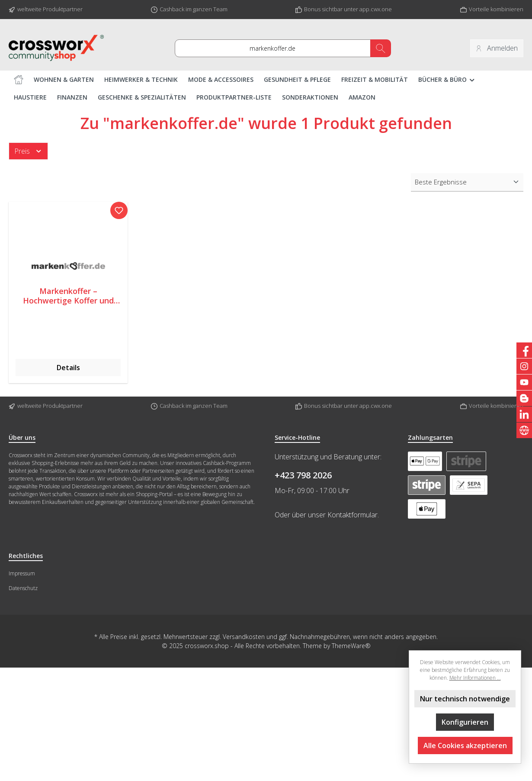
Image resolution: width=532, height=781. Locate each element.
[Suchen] (381, 48)
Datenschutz (23, 588)
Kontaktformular (353, 515)
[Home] (19, 79)
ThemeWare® (351, 646)
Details (68, 368)
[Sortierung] (467, 182)
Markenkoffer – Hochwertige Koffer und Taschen (68, 296)
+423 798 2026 (303, 475)
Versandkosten (244, 637)
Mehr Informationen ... (475, 678)
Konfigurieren (465, 722)
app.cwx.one (376, 9)
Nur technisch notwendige (465, 699)
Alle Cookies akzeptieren (465, 745)
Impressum (22, 573)
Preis (28, 151)
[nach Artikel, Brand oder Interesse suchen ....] (273, 48)
